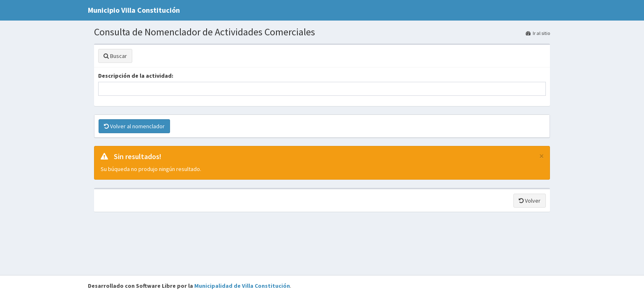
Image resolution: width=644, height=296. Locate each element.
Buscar (115, 56)
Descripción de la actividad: (136, 76)
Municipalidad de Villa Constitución (242, 286)
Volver (530, 201)
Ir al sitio (538, 33)
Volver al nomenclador (134, 126)
